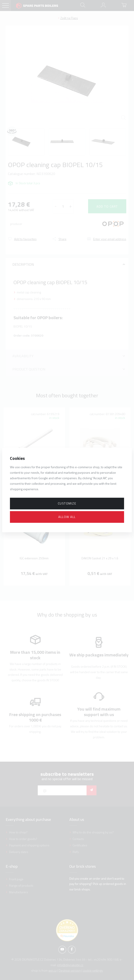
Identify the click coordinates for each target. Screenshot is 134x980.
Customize (67, 503)
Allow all (67, 517)
